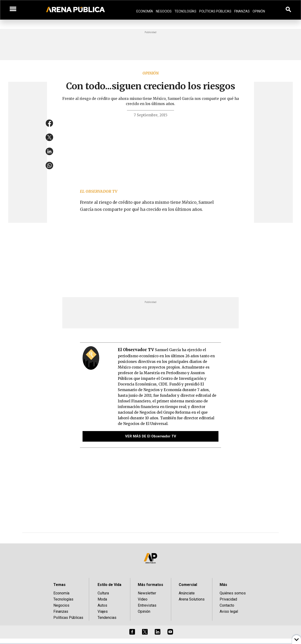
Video (143, 599)
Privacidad (228, 599)
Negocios (164, 11)
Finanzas (242, 11)
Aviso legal (229, 611)
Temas (59, 585)
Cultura (103, 593)
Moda (102, 599)
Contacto (227, 605)
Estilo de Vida (109, 585)
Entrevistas (147, 605)
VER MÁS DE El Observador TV (151, 436)
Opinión (259, 11)
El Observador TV (99, 191)
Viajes (103, 611)
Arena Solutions (192, 599)
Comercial (188, 585)
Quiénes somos (233, 593)
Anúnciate (187, 593)
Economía (145, 11)
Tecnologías (185, 11)
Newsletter (147, 593)
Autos (102, 605)
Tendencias (107, 618)
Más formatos (150, 585)
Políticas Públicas (215, 11)
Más (223, 585)
